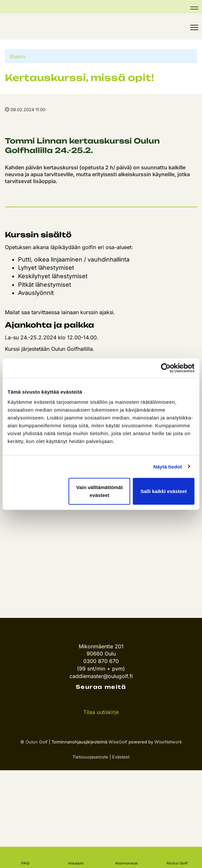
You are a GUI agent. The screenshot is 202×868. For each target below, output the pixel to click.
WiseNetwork (168, 742)
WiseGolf (118, 742)
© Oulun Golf (34, 742)
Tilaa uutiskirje (101, 712)
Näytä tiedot (168, 466)
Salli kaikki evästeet (163, 491)
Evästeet (121, 757)
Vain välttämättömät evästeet (100, 491)
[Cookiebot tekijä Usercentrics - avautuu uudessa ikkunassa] (166, 368)
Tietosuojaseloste (90, 757)
